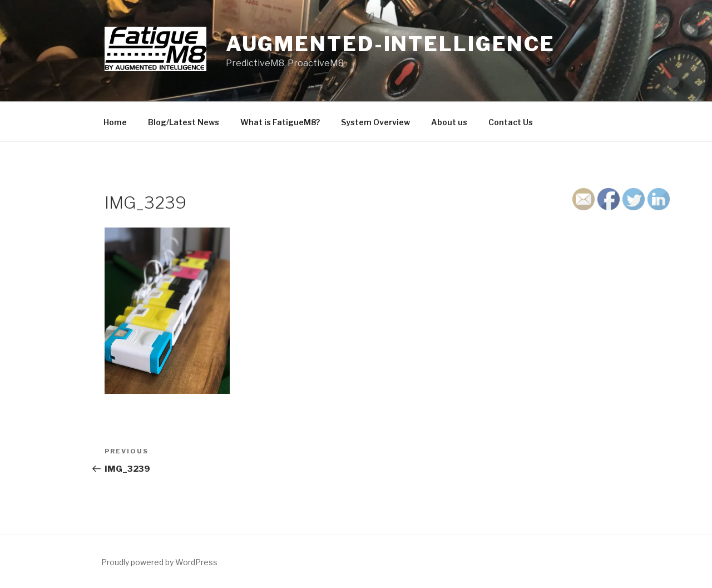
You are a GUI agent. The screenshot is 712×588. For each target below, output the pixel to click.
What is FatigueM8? (280, 122)
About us (449, 122)
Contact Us (511, 122)
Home (115, 122)
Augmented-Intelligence (390, 44)
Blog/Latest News (184, 122)
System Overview (375, 122)
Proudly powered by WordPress (159, 562)
